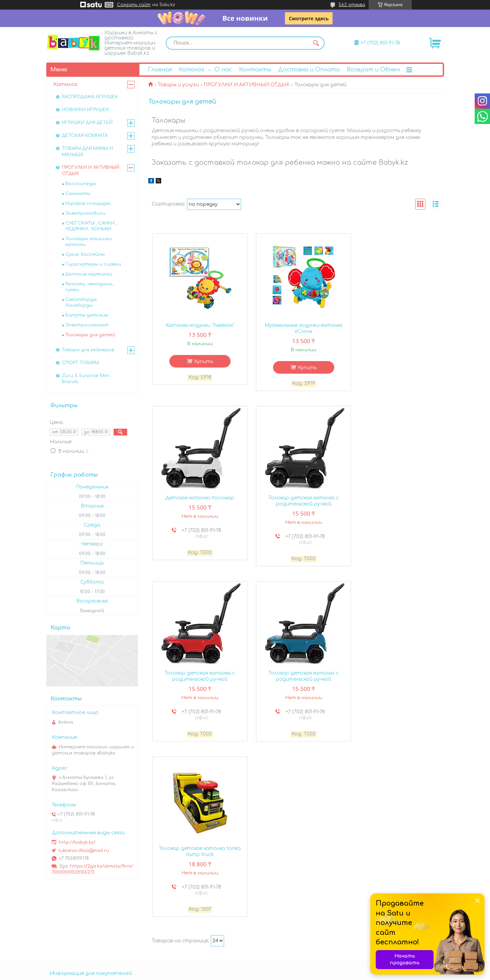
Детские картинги (89, 274)
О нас (223, 70)
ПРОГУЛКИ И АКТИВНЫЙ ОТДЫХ (247, 85)
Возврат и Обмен (373, 70)
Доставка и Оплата (309, 70)
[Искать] (316, 43)
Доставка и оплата (81, 913)
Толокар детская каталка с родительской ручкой (197, 503)
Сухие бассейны (85, 254)
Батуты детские (87, 315)
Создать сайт (134, 5)
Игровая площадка (88, 203)
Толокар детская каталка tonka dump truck (197, 679)
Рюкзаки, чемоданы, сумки (89, 287)
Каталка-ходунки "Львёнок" (197, 326)
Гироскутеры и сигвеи (93, 264)
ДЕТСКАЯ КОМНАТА (85, 136)
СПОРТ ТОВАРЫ (80, 363)
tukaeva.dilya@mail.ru (84, 851)
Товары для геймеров (88, 350)
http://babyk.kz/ (77, 842)
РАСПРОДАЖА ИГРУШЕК (90, 97)
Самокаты (78, 194)
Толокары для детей (90, 335)
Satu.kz (281, 967)
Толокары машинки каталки (89, 242)
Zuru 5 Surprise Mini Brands (86, 379)
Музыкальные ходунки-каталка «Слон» (296, 329)
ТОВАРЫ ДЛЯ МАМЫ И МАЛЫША (87, 152)
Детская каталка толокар (395, 326)
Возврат (66, 922)
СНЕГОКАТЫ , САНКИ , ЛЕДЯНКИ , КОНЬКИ (91, 226)
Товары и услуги (178, 85)
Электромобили (85, 213)
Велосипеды (80, 184)
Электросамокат (87, 325)
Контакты (255, 70)
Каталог (192, 70)
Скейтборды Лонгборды (81, 302)
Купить (201, 362)
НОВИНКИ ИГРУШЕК (86, 110)
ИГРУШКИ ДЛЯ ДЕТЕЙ (87, 123)
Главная (160, 70)
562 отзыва (352, 5)
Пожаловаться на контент (313, 974)
